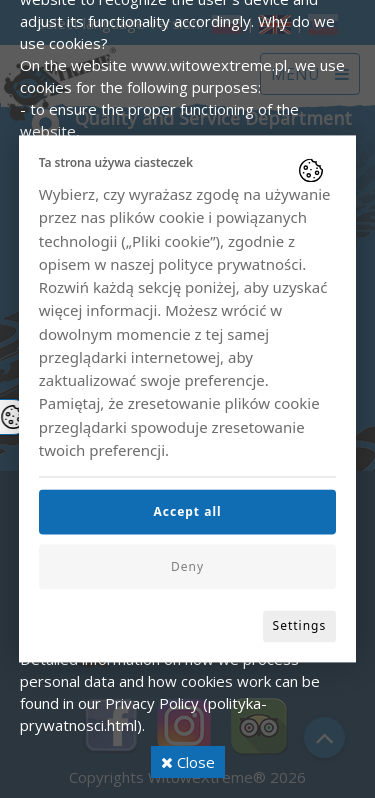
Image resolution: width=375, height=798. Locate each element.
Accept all (187, 512)
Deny (187, 567)
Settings (300, 626)
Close (188, 762)
